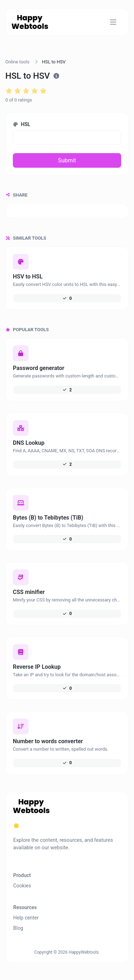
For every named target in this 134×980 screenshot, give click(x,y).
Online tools (17, 62)
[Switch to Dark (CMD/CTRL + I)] (16, 826)
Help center (26, 918)
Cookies (22, 886)
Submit (67, 160)
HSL (22, 124)
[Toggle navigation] (113, 22)
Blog (18, 928)
